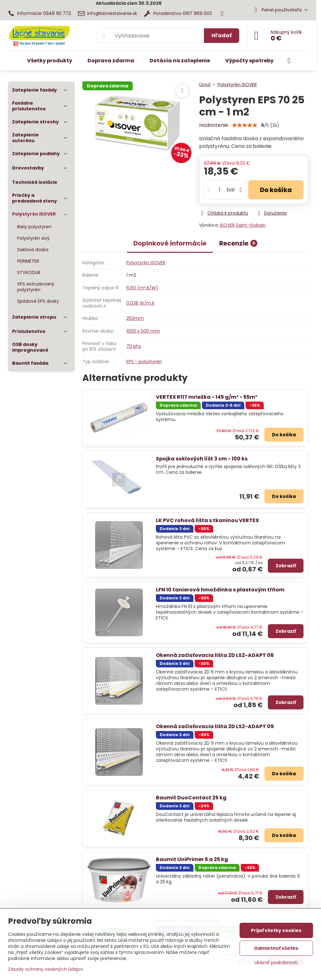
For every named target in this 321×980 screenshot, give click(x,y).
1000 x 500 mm (143, 331)
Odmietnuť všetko (276, 948)
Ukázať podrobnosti (276, 963)
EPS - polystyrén (144, 362)
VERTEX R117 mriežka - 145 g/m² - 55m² (207, 397)
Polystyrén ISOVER (146, 263)
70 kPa (134, 346)
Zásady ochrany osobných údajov (45, 969)
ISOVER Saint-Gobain (243, 225)
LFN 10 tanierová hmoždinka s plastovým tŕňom (220, 590)
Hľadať (222, 35)
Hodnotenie (214, 125)
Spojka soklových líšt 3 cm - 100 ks (202, 459)
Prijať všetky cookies (276, 930)
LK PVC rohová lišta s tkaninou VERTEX (207, 520)
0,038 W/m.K (140, 303)
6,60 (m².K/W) (142, 288)
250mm (135, 318)
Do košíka (276, 190)
